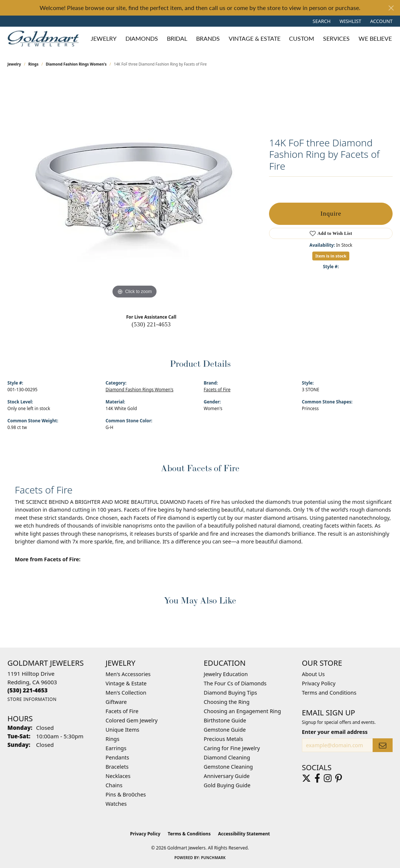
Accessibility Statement (244, 834)
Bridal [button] (177, 38)
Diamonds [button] (142, 38)
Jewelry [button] (104, 38)
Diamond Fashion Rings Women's (76, 64)
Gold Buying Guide (227, 785)
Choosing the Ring (227, 702)
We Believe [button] (375, 38)
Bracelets (117, 767)
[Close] (391, 8)
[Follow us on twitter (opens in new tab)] (306, 778)
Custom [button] (302, 38)
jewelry (14, 64)
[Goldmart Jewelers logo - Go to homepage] (45, 38)
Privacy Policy (319, 683)
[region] (135, 189)
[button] (321, 21)
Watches (116, 804)
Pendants (117, 757)
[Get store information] (32, 699)
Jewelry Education (226, 674)
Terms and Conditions (329, 693)
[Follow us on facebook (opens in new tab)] (317, 778)
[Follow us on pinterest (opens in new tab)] (339, 778)
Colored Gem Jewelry (132, 720)
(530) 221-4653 (151, 324)
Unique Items (122, 730)
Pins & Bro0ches (126, 794)
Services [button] (336, 38)
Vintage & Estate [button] (255, 38)
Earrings (116, 748)
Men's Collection (126, 693)
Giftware (116, 702)
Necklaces (118, 776)
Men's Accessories (128, 674)
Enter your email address (335, 732)
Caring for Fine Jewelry (232, 748)
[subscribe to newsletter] (383, 745)
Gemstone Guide (225, 730)
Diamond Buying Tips (231, 693)
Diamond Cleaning (227, 757)
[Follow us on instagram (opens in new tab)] (328, 778)
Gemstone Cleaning (228, 767)
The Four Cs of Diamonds (235, 683)
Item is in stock (331, 256)
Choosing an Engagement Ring (243, 711)
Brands (208, 38)
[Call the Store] (28, 690)
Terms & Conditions (189, 834)
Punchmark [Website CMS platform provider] (213, 858)
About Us (313, 674)
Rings (33, 64)
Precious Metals (223, 739)
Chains (114, 785)
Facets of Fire (217, 389)
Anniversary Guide (227, 776)
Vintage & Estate (126, 683)
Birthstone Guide (225, 720)
